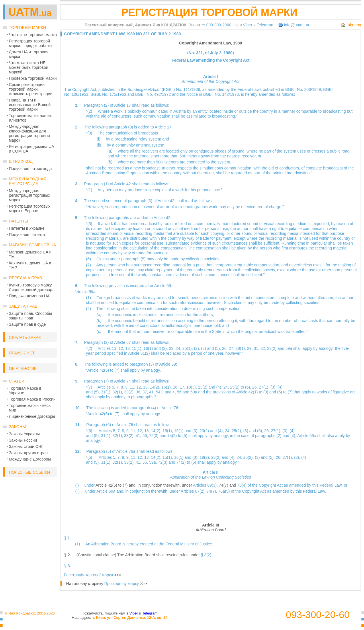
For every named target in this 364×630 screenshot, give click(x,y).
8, (123, 387)
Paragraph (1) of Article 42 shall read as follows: (127, 184)
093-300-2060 (219, 25)
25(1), (188, 348)
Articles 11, (108, 348)
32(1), (118, 392)
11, (133, 387)
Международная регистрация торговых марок (30, 195)
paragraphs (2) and (273, 436)
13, (129, 348)
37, (146, 392)
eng (358, 25)
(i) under (85, 485)
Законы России (23, 440)
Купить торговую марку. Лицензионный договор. (31, 287)
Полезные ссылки (29, 472)
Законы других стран (28, 453)
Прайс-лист (22, 353)
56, (146, 436)
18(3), (192, 387)
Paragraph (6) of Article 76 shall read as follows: (129, 425)
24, (179, 348)
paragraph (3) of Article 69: (153, 364)
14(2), (156, 387)
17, (183, 387)
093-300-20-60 (318, 615)
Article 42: (163, 218)
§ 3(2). (207, 555)
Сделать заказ (25, 338)
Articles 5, (107, 387)
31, (257, 348)
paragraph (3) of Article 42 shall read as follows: (170, 201)
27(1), (265, 387)
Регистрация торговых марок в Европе (30, 208)
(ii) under (86, 491)
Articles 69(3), (206, 485)
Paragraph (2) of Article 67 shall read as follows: (127, 342)
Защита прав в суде (27, 324)
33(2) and (276, 348)
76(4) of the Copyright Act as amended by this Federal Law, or (292, 485)
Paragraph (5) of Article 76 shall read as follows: (130, 451)
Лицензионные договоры (32, 416)
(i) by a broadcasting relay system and (133, 139)
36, (139, 392)
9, (128, 387)
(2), (198, 348)
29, (250, 348)
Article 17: (164, 127)
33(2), (130, 392)
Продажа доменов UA (29, 296)
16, (176, 387)
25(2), (237, 431)
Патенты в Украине (27, 228)
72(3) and (158, 436)
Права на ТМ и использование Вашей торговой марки (30, 105)
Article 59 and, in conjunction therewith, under (138, 491)
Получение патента (27, 235)
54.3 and (164, 392)
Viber (248, 25)
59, (153, 462)
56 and (184, 392)
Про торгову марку (122, 584)
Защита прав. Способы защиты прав (30, 316)
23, (172, 348)
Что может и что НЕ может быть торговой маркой (29, 67)
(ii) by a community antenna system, (131, 145)
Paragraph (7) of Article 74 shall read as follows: (127, 381)
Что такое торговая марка (33, 35)
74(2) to (175, 436)
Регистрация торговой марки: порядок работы (31, 43)
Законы (17, 427)
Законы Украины (24, 434)
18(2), (205, 457)
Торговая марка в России (32, 399)
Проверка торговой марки (33, 78)
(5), (219, 348)
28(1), (241, 348)
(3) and (208, 348)
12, (122, 348)
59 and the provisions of (213, 392)
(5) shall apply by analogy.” (215, 462)
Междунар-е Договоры (30, 459)
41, (152, 392)
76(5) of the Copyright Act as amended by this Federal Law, (272, 491)
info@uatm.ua (297, 25)
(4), (220, 387)
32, (264, 348)
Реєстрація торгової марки (89, 575)
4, (175, 392)
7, (119, 387)
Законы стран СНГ (26, 446)
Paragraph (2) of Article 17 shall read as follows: (127, 105)
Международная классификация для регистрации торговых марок (30, 133)
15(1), (138, 348)
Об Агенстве (23, 368)
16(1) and (153, 348)
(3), (166, 348)
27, (232, 348)
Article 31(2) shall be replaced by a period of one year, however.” (185, 353)
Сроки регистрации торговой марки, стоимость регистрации (31, 89)
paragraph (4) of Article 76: (156, 408)
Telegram (265, 25)
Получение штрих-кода (30, 169)
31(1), (107, 392)
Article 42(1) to (250, 392)
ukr (350, 25)
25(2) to (238, 387)
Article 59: (163, 286)
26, (225, 348)
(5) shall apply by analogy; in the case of (219, 436)
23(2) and (207, 387)
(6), (249, 387)
